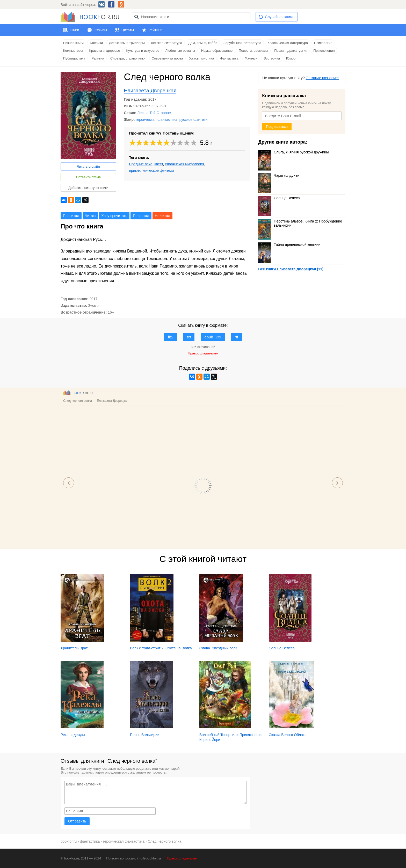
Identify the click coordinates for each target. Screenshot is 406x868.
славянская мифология (184, 164)
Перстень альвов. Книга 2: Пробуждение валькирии (300, 223)
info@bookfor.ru (149, 858)
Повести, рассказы (253, 51)
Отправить (77, 821)
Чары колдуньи (279, 175)
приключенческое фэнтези (151, 170)
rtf (236, 337)
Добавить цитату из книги (88, 188)
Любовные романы (180, 51)
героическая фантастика (157, 120)
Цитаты (128, 30)
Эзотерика (272, 58)
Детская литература (167, 43)
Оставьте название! (322, 78)
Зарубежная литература (242, 43)
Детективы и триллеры (127, 43)
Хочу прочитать (114, 216)
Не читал (162, 216)
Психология (323, 43)
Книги (74, 30)
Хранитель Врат (74, 648)
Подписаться (277, 127)
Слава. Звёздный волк (218, 648)
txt (189, 337)
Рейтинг (155, 30)
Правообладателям (182, 858)
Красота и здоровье (105, 51)
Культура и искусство (143, 51)
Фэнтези (251, 58)
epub (213, 337)
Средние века (141, 164)
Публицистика (74, 58)
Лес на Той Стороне (154, 113)
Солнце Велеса (279, 198)
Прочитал (71, 216)
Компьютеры (73, 51)
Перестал (141, 216)
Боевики (96, 43)
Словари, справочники (128, 58)
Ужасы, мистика (202, 58)
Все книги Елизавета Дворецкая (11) (291, 269)
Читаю (90, 216)
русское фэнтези (194, 120)
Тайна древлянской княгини (289, 244)
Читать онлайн (88, 166)
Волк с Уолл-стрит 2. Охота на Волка (161, 648)
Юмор (291, 58)
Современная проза (167, 58)
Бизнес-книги (73, 43)
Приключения (324, 51)
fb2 (171, 337)
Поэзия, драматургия (291, 51)
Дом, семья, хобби (203, 43)
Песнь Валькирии (145, 735)
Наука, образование (217, 51)
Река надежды (73, 735)
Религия (98, 58)
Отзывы (100, 30)
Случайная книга (279, 17)
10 (194, 143)
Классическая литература (288, 43)
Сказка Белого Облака (288, 735)
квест (159, 164)
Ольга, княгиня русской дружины (293, 152)
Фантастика (229, 58)
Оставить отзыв (88, 177)
